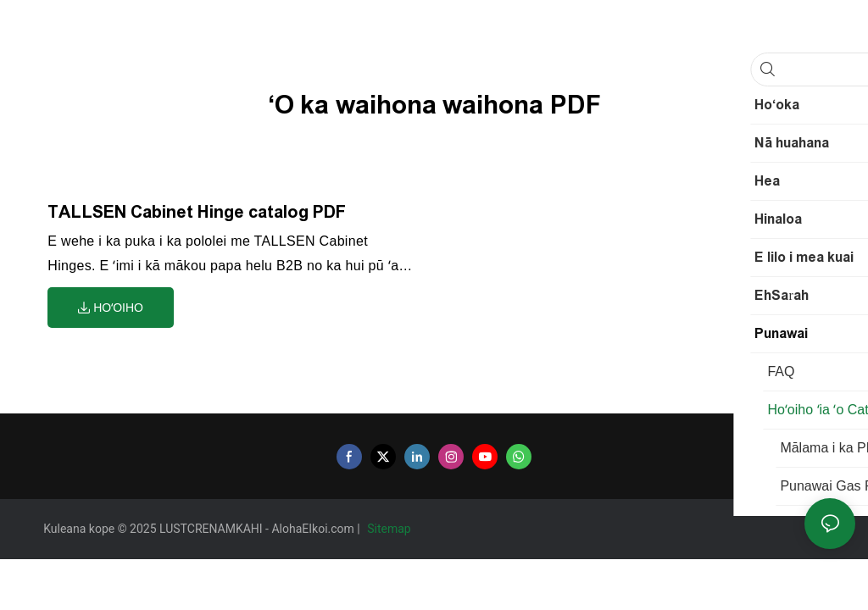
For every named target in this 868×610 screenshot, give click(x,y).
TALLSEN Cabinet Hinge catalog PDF (197, 212)
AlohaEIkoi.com (314, 529)
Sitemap (390, 529)
